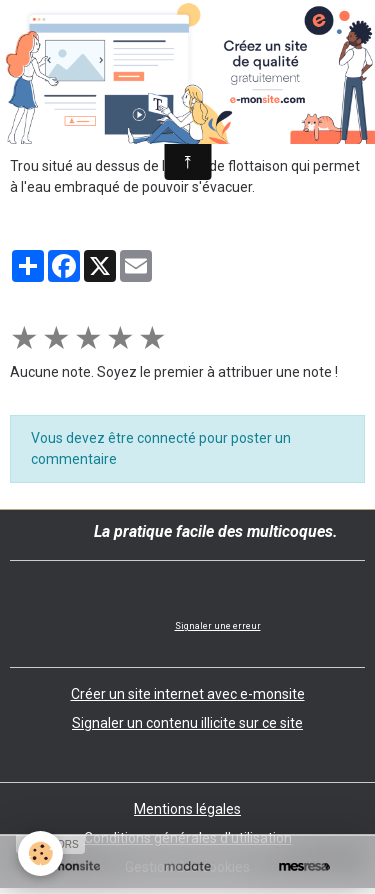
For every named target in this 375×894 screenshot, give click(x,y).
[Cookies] (40, 853)
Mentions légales (187, 809)
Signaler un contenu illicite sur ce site (187, 723)
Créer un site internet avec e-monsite (188, 694)
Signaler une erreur (218, 626)
